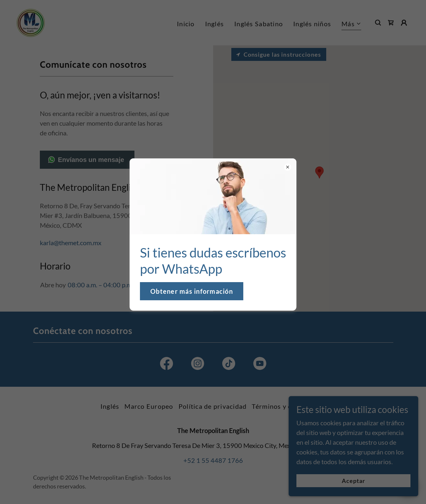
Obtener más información (192, 291)
